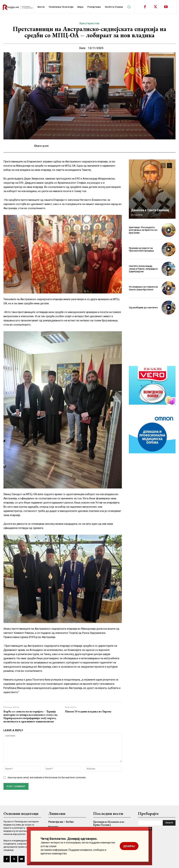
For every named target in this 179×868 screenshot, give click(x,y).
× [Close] (150, 829)
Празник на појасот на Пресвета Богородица (141, 249)
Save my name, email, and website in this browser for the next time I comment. (47, 777)
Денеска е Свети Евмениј (150, 210)
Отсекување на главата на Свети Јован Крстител (143, 288)
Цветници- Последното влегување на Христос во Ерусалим (143, 230)
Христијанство (89, 23)
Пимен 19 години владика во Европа (88, 711)
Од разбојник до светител (143, 307)
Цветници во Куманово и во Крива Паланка (109, 823)
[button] (129, 7)
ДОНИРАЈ (129, 846)
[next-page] (169, 166)
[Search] (169, 823)
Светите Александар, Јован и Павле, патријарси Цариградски (143, 269)
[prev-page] (163, 166)
